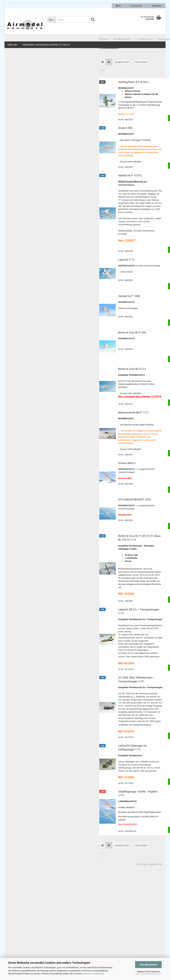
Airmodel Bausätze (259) (23, 52)
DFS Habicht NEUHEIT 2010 (97, 512)
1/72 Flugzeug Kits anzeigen (28, 67)
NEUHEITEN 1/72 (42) (22, 150)
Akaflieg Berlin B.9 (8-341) (96, 94)
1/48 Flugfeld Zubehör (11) (27, 115)
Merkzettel (156, 6)
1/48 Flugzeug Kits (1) (25, 105)
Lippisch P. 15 (89, 272)
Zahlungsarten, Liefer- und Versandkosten (27, 930)
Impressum (12, 908)
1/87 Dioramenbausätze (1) (27, 134)
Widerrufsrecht (14, 913)
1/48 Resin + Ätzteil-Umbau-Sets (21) (32, 110)
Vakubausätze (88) (26, 77)
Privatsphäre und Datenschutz (21, 936)
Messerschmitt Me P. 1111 (96, 425)
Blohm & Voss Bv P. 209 (94, 344)
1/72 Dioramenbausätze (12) (28, 96)
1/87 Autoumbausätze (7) (26, 129)
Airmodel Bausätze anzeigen (25, 58)
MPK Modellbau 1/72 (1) (23, 144)
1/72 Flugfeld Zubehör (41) (27, 91)
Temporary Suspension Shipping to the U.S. (46, 45)
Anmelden (32, 301)
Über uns (12, 45)
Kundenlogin (136, 6)
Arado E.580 (88, 140)
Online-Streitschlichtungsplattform (23, 941)
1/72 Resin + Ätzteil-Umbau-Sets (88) (32, 86)
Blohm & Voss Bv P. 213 (94, 381)
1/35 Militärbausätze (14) (26, 119)
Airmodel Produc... (18, 387)
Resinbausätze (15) (26, 72)
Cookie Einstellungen (17, 947)
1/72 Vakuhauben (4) (24, 81)
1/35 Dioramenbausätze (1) (27, 124)
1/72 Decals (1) (22, 100)
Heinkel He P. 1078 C (92, 188)
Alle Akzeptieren (149, 965)
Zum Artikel (145, 130)
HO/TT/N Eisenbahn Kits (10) (28, 138)
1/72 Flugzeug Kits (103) (26, 63)
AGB (9, 925)
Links (10, 919)
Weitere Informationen (148, 972)
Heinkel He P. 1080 (91, 308)
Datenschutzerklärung (93, 974)
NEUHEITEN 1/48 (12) (22, 157)
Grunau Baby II (89, 475)
